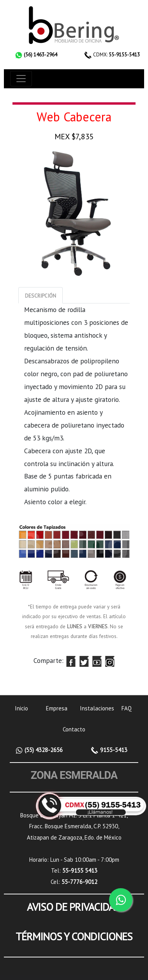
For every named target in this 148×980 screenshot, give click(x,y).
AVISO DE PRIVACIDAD (74, 907)
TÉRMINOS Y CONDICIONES (74, 936)
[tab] (41, 295)
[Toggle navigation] (21, 79)
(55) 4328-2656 (43, 750)
